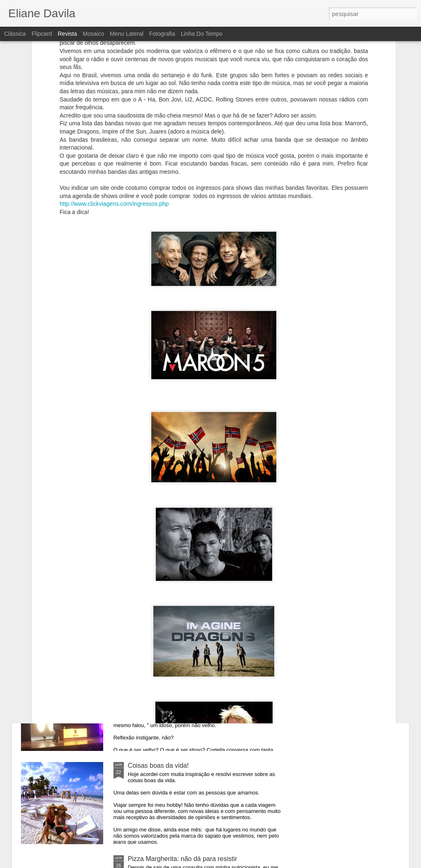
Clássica (15, 34)
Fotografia (162, 34)
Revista (67, 34)
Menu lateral (127, 34)
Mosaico (93, 34)
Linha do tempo (202, 34)
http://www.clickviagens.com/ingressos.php (114, 134)
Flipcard (42, 34)
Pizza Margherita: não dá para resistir (183, 859)
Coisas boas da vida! (158, 766)
